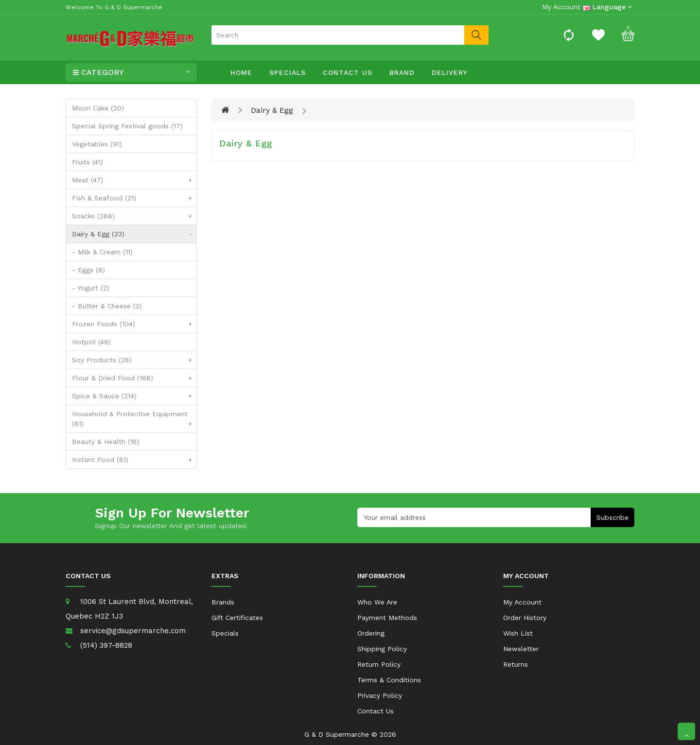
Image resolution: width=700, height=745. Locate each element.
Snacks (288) (134, 216)
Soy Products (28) (134, 360)
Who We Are (377, 602)
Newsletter (521, 649)
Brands (223, 602)
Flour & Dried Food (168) (134, 378)
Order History (525, 618)
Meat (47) (134, 180)
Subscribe (612, 517)
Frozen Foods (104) (134, 324)
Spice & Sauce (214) (134, 396)
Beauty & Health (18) (106, 442)
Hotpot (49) (91, 342)
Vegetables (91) (97, 144)
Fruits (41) (87, 162)
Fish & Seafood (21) (134, 198)
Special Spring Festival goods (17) (127, 126)
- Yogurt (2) (91, 288)
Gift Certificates (237, 618)
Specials (288, 72)
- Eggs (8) (88, 270)
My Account (522, 602)
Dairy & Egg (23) (134, 234)
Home (241, 72)
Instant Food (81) (134, 460)
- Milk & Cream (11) (102, 252)
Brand (402, 72)
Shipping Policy (382, 649)
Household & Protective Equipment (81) (134, 421)
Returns (516, 664)
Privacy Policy (380, 695)
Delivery (450, 72)
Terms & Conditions (389, 680)
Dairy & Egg (272, 110)
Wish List (518, 633)
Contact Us (348, 72)
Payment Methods (387, 618)
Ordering (371, 633)
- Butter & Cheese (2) (107, 306)
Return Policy (379, 664)
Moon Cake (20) (98, 108)
